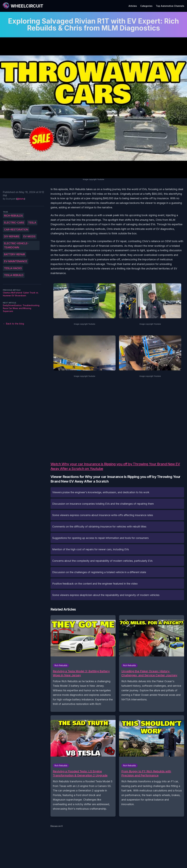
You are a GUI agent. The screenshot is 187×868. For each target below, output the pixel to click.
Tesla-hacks (13, 268)
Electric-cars (14, 223)
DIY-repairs (12, 236)
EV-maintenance (16, 261)
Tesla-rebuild (14, 275)
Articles (133, 6)
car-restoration (16, 229)
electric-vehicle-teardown (16, 245)
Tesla (32, 223)
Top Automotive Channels (170, 6)
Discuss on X (57, 826)
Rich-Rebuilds (13, 216)
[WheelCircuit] (23, 6)
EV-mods (29, 236)
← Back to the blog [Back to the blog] (13, 324)
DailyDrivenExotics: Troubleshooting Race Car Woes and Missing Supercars (21, 308)
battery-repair (15, 254)
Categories (146, 6)
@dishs (21, 199)
